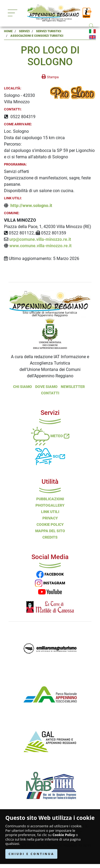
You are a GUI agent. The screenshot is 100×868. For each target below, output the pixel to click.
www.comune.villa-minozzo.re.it (40, 246)
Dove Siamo (46, 387)
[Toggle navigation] (13, 13)
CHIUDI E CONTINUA (31, 854)
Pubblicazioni (50, 499)
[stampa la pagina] (50, 77)
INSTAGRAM (50, 583)
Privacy (50, 518)
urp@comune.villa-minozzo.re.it (40, 239)
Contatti (50, 393)
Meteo (50, 436)
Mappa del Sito (50, 531)
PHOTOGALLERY (50, 505)
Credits (50, 537)
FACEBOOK (50, 574)
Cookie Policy (64, 835)
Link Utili (50, 512)
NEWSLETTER (73, 387)
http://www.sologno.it (31, 206)
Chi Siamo (23, 387)
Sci (50, 456)
